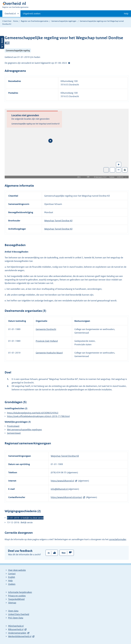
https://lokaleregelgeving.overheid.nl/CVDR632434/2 (33, 413)
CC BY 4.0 (121, 177)
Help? (69, 63)
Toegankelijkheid (16, 599)
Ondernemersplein (17, 633)
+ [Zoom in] (119, 164)
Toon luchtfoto (106, 170)
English (12, 577)
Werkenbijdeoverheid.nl (20, 636)
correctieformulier (118, 539)
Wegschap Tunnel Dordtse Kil (58, 221)
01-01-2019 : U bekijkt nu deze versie (25, 518)
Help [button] (126, 14)
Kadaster (112, 177)
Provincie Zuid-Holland (47, 341)
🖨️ (125, 170)
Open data (13, 611)
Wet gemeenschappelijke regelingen (24, 430)
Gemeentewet (14, 433)
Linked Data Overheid (19, 614)
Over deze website (17, 570)
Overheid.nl (10, 14)
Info (88, 177)
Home (15, 21)
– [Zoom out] (119, 170)
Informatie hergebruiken (20, 592)
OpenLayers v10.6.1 (102, 177)
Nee (64, 553)
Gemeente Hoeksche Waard (49, 353)
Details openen (2, 42)
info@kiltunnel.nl (59, 489)
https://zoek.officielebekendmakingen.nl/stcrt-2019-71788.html (38, 416)
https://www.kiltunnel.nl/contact (66, 497)
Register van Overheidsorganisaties (35, 21)
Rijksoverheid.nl (16, 629)
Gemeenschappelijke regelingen (64, 21)
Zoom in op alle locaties (112, 170)
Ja (49, 553)
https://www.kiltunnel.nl (62, 481)
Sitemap (12, 603)
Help (10, 581)
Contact (12, 574)
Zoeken (12, 584)
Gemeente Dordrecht (46, 329)
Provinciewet (13, 426)
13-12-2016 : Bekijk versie (20, 522)
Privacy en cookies (17, 596)
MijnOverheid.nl (16, 626)
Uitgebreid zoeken (32, 14)
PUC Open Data (16, 618)
